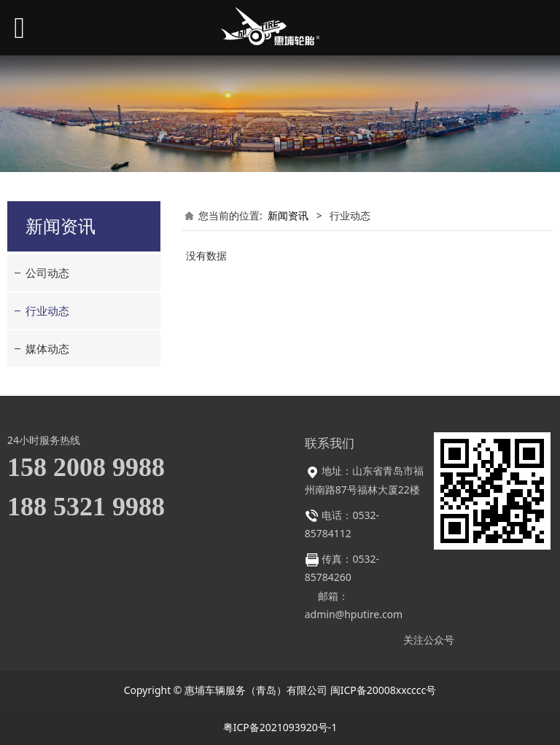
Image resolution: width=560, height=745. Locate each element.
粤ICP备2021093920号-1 (280, 727)
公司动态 (47, 273)
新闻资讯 (288, 215)
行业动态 (47, 311)
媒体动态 (47, 348)
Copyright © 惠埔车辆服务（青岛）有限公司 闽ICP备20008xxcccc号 (280, 690)
